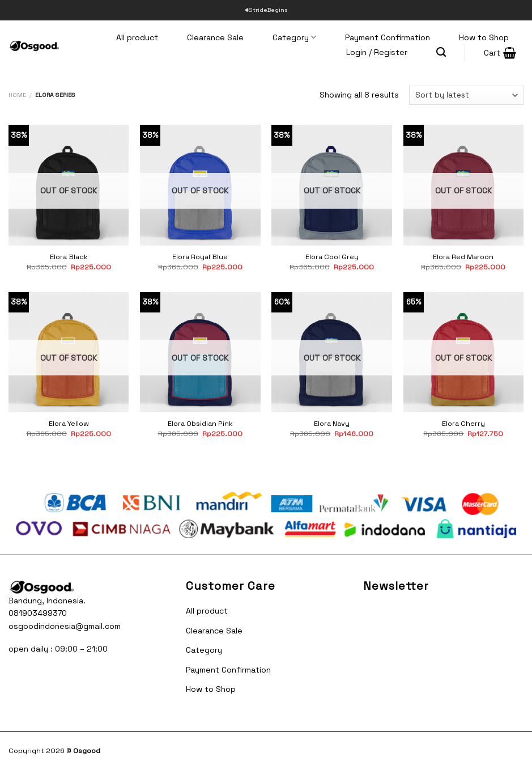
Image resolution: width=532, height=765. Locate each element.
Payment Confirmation (388, 37)
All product (137, 37)
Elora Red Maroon (463, 257)
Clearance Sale (215, 37)
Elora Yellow (69, 424)
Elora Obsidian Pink (200, 424)
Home (17, 95)
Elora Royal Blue (200, 257)
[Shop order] (466, 95)
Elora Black (69, 257)
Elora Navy (332, 424)
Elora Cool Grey (332, 257)
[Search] (441, 52)
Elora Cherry (463, 424)
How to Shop (484, 37)
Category (294, 37)
